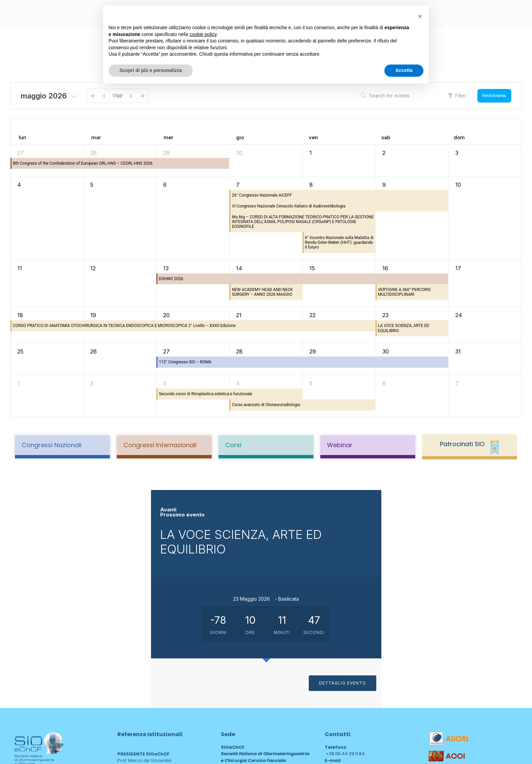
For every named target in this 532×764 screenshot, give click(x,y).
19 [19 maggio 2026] (93, 315)
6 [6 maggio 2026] (165, 185)
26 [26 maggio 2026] (93, 351)
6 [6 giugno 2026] (384, 383)
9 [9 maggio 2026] (384, 185)
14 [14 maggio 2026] (239, 268)
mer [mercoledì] (168, 137)
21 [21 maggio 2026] (239, 315)
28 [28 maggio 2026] (239, 351)
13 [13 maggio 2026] (166, 268)
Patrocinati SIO (462, 444)
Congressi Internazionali (160, 445)
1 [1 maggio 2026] (311, 153)
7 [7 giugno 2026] (457, 383)
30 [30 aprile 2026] (239, 153)
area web (235, 709)
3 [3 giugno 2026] (165, 383)
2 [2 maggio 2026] (384, 153)
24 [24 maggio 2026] (459, 315)
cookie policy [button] (203, 34)
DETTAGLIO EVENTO (450, 609)
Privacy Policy (31, 686)
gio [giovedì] (240, 137)
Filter (457, 96)
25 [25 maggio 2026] (20, 351)
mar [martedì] (96, 137)
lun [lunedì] (22, 137)
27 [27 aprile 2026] (21, 153)
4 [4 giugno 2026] (238, 383)
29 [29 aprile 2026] (166, 153)
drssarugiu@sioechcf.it (350, 654)
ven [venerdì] (313, 137)
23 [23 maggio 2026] (385, 315)
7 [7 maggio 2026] (238, 185)
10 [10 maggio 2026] (458, 185)
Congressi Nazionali (52, 445)
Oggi (118, 95)
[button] (420, 16)
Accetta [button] (404, 70)
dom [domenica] (459, 137)
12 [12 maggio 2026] (93, 268)
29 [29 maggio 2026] (313, 351)
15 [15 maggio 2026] (312, 268)
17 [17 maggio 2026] (458, 268)
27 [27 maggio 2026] (166, 351)
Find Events (494, 95)
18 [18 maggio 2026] (20, 315)
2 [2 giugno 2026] (92, 383)
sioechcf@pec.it (343, 673)
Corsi (233, 445)
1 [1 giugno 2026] (18, 383)
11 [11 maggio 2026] (20, 268)
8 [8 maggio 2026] (311, 185)
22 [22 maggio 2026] (312, 315)
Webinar (340, 445)
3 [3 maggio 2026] (457, 153)
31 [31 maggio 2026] (458, 351)
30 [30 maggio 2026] (386, 351)
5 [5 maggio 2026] (92, 185)
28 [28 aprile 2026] (93, 153)
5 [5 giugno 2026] (311, 383)
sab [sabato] (386, 137)
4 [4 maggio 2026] (19, 185)
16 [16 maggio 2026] (385, 268)
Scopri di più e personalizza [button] (151, 70)
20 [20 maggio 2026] (166, 315)
